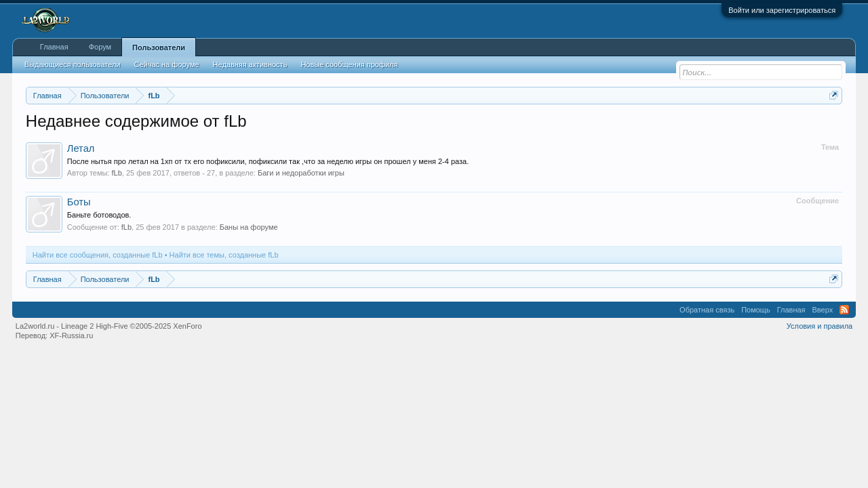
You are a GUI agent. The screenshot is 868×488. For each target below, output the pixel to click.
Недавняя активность (250, 64)
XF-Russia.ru (71, 335)
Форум (100, 47)
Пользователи (159, 47)
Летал (81, 148)
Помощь (756, 310)
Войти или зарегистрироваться (782, 10)
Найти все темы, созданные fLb (224, 255)
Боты (79, 202)
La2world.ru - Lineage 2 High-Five (109, 326)
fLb (117, 173)
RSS (844, 310)
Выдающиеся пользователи (73, 64)
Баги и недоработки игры (301, 173)
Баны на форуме (249, 227)
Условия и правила (820, 326)
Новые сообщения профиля (349, 64)
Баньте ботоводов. (99, 215)
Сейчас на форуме (167, 64)
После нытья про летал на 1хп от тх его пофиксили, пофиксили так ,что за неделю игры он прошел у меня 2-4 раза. (268, 161)
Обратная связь (707, 310)
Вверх (823, 310)
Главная (54, 47)
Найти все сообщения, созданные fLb (98, 255)
